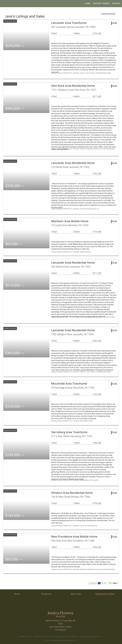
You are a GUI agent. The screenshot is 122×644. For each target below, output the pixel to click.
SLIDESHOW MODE (108, 14)
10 (110, 583)
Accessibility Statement (65, 637)
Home (88, 4)
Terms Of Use (26, 637)
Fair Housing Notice (90, 637)
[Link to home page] (3, 4)
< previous (93, 583)
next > (115, 583)
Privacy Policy (42, 637)
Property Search (101, 4)
